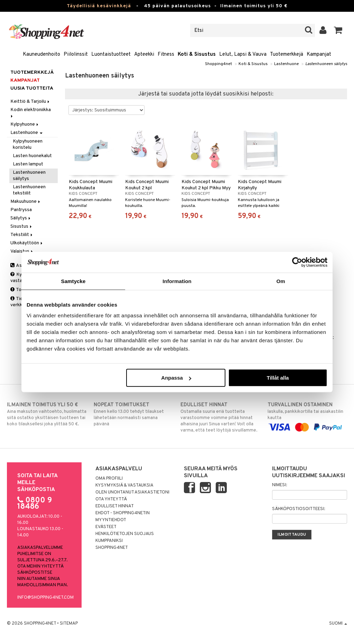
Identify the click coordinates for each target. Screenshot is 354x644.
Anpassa (176, 378)
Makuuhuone (26, 202)
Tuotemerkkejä (287, 55)
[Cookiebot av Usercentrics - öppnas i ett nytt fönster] (297, 262)
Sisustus (22, 226)
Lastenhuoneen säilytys (326, 64)
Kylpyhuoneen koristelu (28, 144)
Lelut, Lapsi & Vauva (243, 55)
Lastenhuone (286, 64)
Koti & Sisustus (197, 55)
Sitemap (69, 624)
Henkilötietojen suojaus (125, 534)
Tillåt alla (278, 378)
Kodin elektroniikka (31, 112)
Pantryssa (21, 210)
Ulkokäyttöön (27, 243)
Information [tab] (177, 281)
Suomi (338, 624)
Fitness (166, 55)
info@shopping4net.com (45, 598)
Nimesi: (280, 485)
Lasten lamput (28, 164)
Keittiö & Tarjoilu (30, 102)
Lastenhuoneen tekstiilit (29, 190)
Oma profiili (109, 479)
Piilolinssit (76, 55)
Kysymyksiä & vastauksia (124, 486)
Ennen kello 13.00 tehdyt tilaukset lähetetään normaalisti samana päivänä (133, 414)
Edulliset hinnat (115, 506)
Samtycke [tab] (73, 281)
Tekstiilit (22, 235)
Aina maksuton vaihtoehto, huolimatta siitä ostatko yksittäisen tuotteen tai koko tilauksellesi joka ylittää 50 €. (47, 414)
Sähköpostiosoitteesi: (299, 509)
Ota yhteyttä (111, 499)
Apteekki (144, 55)
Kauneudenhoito (41, 55)
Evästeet (106, 527)
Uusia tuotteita (32, 88)
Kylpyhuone (25, 124)
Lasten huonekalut (32, 156)
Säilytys (21, 218)
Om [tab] (281, 281)
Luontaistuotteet (111, 55)
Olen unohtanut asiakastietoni (132, 492)
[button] (338, 30)
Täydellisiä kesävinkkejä (99, 6)
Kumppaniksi (109, 541)
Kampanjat (319, 55)
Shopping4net (218, 64)
